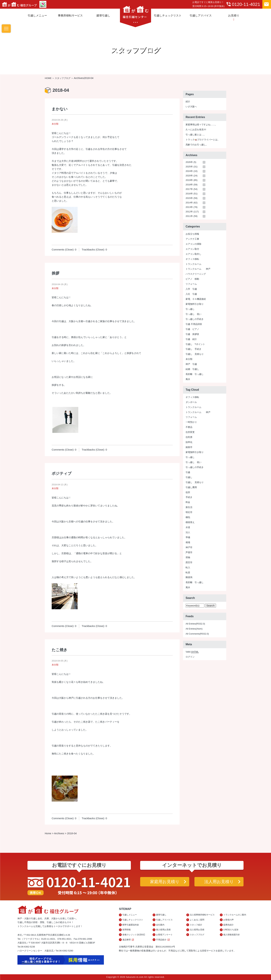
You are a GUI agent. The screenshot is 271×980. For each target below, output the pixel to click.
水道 (188, 527)
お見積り (234, 17)
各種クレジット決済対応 (134, 935)
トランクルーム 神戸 (198, 269)
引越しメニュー (37, 15)
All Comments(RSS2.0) (197, 634)
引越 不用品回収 (194, 324)
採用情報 (127, 930)
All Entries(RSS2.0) (195, 624)
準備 (188, 537)
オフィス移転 (192, 259)
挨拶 (55, 273)
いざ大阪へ (191, 107)
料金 (188, 502)
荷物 (188, 557)
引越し (189, 477)
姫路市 (189, 447)
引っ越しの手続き (195, 319)
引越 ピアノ (192, 329)
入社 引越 (191, 294)
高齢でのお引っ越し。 (197, 145)
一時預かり (191, 422)
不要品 (189, 427)
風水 (188, 379)
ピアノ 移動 (192, 279)
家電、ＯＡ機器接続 (196, 299)
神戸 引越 (191, 364)
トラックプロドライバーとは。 (203, 140)
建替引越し (103, 15)
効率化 (189, 442)
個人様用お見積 (163, 930)
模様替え (190, 522)
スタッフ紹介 (196, 925)
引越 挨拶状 (192, 334)
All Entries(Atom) (194, 629)
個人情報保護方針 (232, 935)
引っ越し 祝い (193, 314)
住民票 (189, 437)
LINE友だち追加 (231, 930)
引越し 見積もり (195, 354)
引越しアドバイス (201, 15)
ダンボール (191, 402)
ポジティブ (62, 473)
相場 (188, 542)
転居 (188, 572)
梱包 (188, 517)
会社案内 (160, 925)
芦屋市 (189, 552)
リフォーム (191, 284)
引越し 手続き (193, 349)
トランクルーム (193, 264)
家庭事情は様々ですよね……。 (201, 125)
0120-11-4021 (243, 4)
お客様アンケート (164, 935)
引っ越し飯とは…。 (196, 135)
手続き (189, 497)
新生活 (189, 507)
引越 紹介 (191, 339)
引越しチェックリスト (168, 15)
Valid (192, 652)
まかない (60, 109)
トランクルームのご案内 (235, 915)
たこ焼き (60, 650)
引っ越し (190, 309)
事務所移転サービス (70, 15)
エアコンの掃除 (193, 244)
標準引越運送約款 (131, 925)
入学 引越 (191, 289)
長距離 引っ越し (195, 374)
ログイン (190, 657)
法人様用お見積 (197, 930)
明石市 (189, 512)
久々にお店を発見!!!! (196, 130)
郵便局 (189, 577)
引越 (188, 472)
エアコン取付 (192, 249)
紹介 (188, 102)
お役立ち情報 (192, 234)
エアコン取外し (193, 254)
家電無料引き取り (195, 304)
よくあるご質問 (197, 920)
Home (48, 833)
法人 (188, 532)
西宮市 (189, 562)
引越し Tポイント (195, 344)
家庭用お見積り (165, 882)
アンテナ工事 (192, 239)
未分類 (55, 124)
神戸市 (189, 547)
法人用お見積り (219, 882)
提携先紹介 (228, 925)
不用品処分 (163, 940)
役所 (188, 492)
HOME (48, 78)
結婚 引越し (192, 369)
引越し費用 (191, 487)
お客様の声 (228, 920)
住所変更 (190, 432)
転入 (188, 567)
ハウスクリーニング (196, 274)
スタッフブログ (63, 78)
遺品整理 (129, 940)
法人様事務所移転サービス (202, 915)
